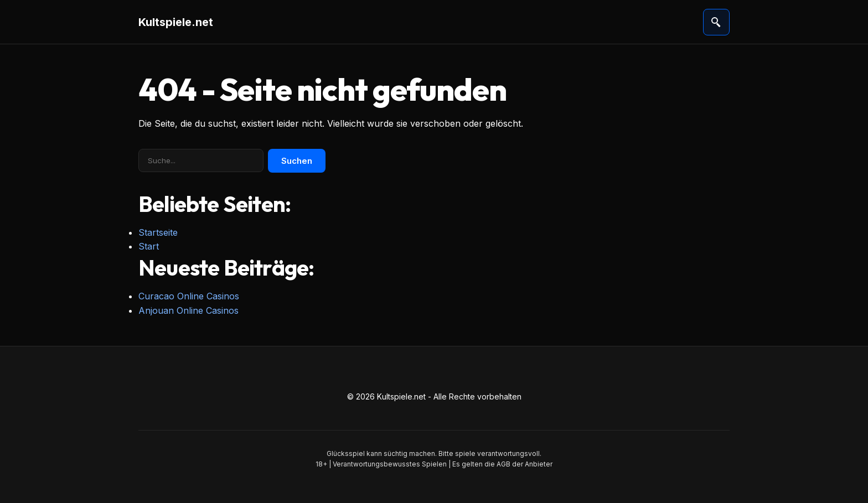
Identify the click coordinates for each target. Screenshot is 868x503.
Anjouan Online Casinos (188, 310)
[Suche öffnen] (716, 22)
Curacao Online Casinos (189, 296)
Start (149, 246)
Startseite (158, 232)
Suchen (297, 161)
